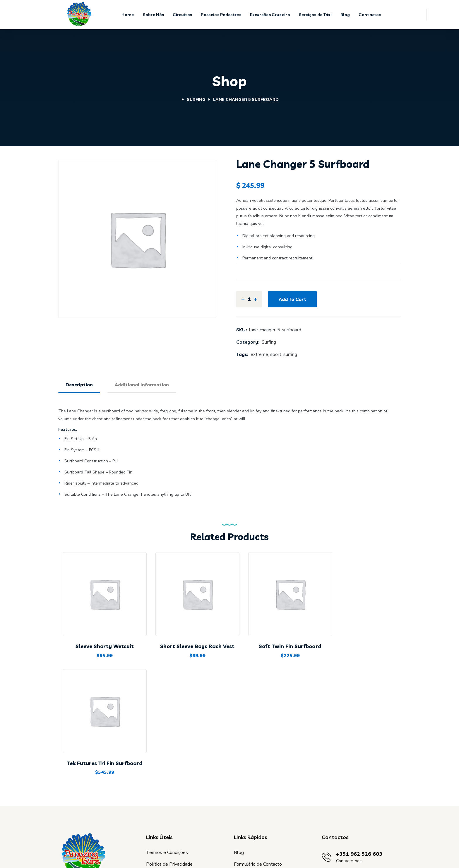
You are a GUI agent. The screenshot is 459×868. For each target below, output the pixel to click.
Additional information (142, 385)
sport (276, 354)
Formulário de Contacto (258, 782)
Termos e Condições (167, 770)
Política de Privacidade (169, 782)
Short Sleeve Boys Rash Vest (188, 640)
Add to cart (292, 299)
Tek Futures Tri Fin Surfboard (362, 640)
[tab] (79, 385)
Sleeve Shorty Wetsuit (102, 640)
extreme (259, 354)
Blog (239, 770)
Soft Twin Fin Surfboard (275, 640)
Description (79, 385)
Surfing (196, 100)
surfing (290, 354)
